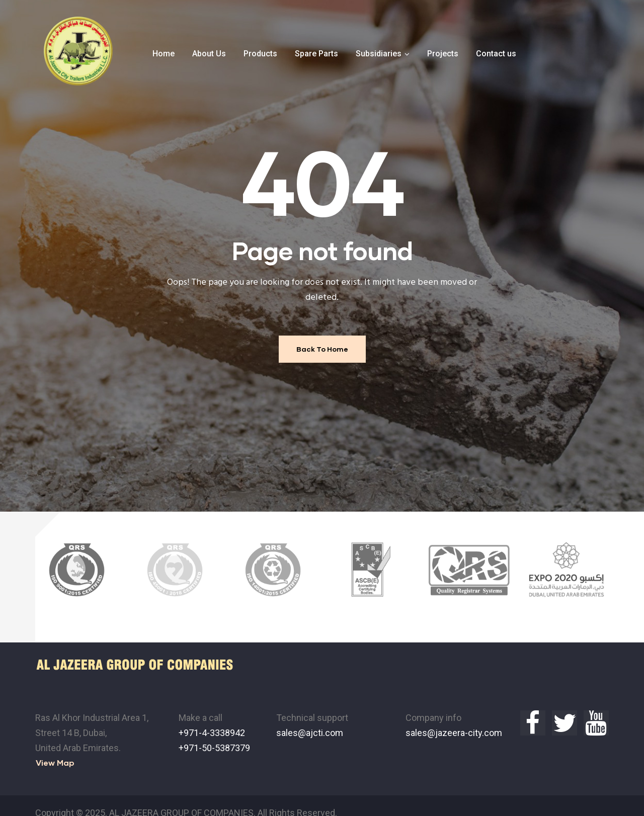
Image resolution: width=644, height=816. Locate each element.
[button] (55, 748)
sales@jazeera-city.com (454, 718)
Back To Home (322, 349)
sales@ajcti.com (310, 718)
